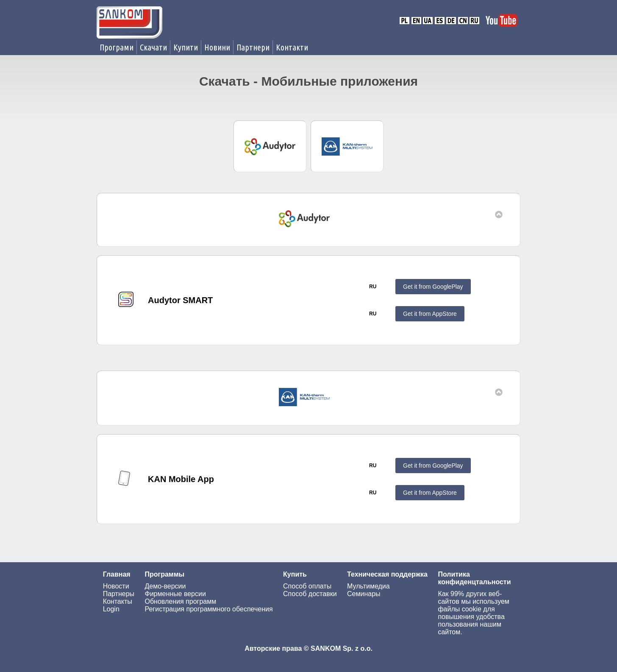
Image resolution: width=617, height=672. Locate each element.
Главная (117, 574)
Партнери (253, 47)
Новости (116, 586)
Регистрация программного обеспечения (208, 609)
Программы (164, 574)
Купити (186, 47)
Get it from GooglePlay (433, 287)
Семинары (364, 594)
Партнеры (119, 594)
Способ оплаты (307, 586)
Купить (295, 574)
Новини (217, 47)
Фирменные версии (175, 594)
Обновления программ (180, 601)
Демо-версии (165, 586)
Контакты (118, 601)
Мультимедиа (368, 586)
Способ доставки (310, 594)
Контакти (292, 47)
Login (111, 609)
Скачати (153, 47)
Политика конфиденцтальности (474, 578)
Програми (117, 47)
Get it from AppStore (430, 314)
